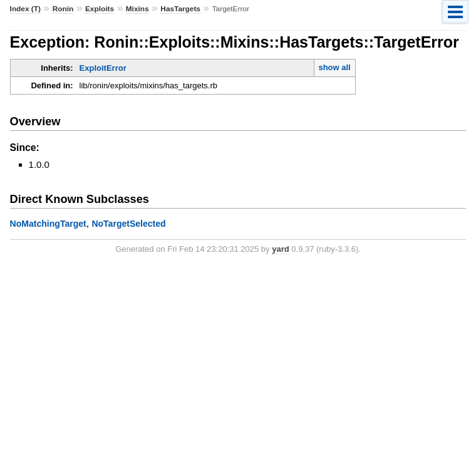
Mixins (137, 9)
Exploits (100, 9)
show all (334, 67)
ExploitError (103, 68)
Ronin (63, 9)
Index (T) (25, 9)
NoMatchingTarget (48, 224)
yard (280, 249)
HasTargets (180, 9)
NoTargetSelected (128, 224)
